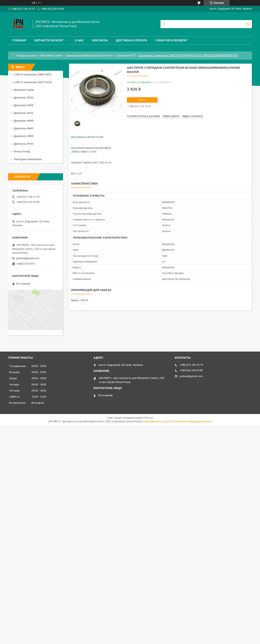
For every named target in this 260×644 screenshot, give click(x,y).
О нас (79, 40)
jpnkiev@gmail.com (28, 258)
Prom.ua (148, 418)
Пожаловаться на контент (158, 421)
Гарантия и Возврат (171, 40)
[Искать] (248, 24)
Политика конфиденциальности (194, 421)
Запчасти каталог (49, 40)
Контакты (100, 40)
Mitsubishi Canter (52, 56)
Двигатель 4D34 (24, 98)
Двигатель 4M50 (24, 136)
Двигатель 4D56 (24, 105)
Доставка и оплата (132, 40)
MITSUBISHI (78, 137)
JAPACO (76, 152)
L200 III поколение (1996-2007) (33, 74)
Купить (142, 100)
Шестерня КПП (126, 56)
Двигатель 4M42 (24, 128)
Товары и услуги (27, 56)
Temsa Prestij (22, 151)
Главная (19, 40)
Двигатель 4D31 (24, 113)
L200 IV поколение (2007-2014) (33, 82)
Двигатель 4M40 (24, 121)
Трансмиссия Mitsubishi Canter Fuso (89, 56)
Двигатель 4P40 (23, 144)
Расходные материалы (28, 159)
